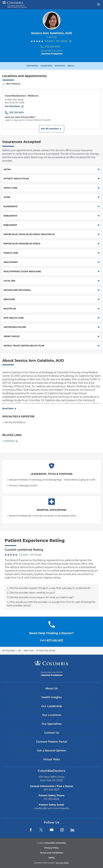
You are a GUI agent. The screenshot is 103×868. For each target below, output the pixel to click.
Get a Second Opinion (52, 751)
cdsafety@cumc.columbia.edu (52, 808)
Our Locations (52, 715)
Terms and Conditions (52, 853)
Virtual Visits (52, 760)
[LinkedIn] (72, 830)
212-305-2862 (62, 863)
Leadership (46, 66)
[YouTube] (52, 830)
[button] (52, 129)
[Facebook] (31, 830)
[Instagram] (62, 830)
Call (52, 640)
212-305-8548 (51, 799)
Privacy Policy (52, 848)
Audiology (9, 441)
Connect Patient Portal (51, 742)
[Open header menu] (99, 4)
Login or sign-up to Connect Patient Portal (27, 120)
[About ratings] (71, 41)
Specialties (32, 66)
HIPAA (52, 858)
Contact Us (52, 733)
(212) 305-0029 (52, 47)
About (71, 66)
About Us (51, 689)
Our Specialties (52, 724)
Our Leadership (52, 706)
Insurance (60, 66)
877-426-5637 (52, 790)
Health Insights (52, 698)
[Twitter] (41, 830)
